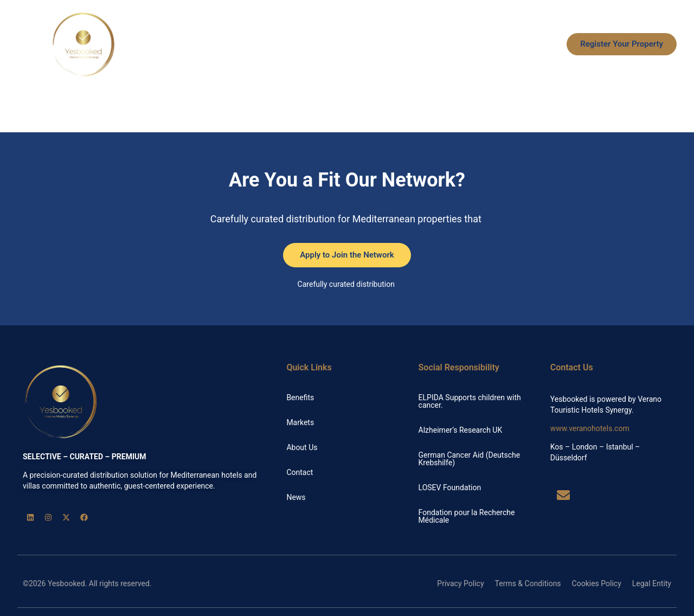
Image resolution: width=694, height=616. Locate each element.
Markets (438, 44)
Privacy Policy (460, 583)
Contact (300, 472)
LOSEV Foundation (450, 487)
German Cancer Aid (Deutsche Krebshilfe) (470, 459)
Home (275, 44)
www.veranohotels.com (590, 428)
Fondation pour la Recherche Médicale (467, 516)
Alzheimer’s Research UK (461, 430)
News (535, 44)
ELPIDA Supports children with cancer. (470, 401)
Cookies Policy (597, 583)
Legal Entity (652, 583)
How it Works (379, 44)
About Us (489, 44)
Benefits (321, 44)
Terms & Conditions (528, 583)
